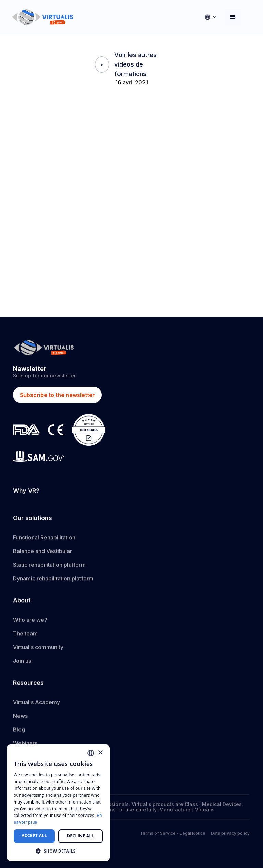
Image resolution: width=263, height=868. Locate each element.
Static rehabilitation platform (49, 566)
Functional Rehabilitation (44, 539)
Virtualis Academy (36, 707)
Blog (19, 735)
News (20, 721)
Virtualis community (38, 650)
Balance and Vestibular (42, 552)
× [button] (100, 753)
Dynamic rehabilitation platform (53, 580)
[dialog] (58, 803)
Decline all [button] (80, 836)
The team (25, 636)
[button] (210, 17)
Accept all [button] (34, 836)
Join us (22, 664)
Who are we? (30, 622)
